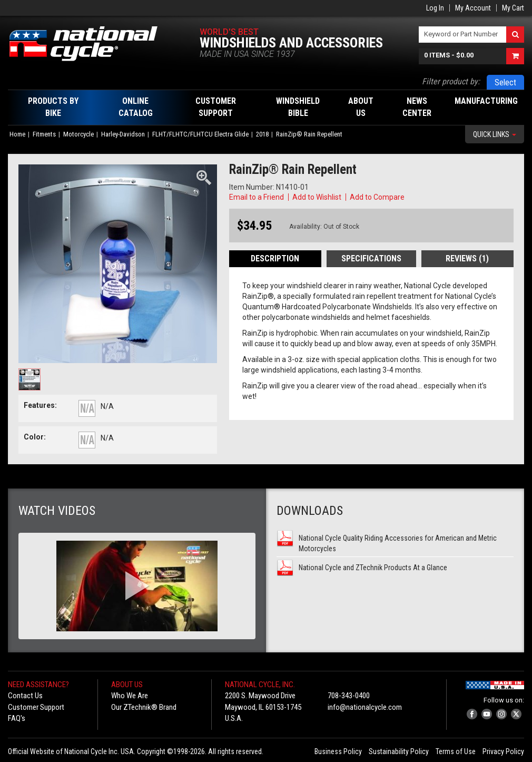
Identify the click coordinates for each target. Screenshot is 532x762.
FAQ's (17, 718)
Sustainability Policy (399, 751)
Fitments (44, 134)
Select (505, 82)
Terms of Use (456, 751)
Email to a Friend (257, 197)
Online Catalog (136, 107)
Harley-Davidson (123, 134)
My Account (473, 8)
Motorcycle (78, 134)
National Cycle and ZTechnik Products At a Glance (373, 568)
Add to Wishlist (317, 197)
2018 (262, 134)
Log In (435, 8)
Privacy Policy (503, 751)
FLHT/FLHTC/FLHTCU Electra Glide (200, 134)
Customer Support (36, 707)
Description (275, 258)
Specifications (371, 258)
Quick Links (495, 134)
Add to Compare (377, 197)
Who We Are (130, 696)
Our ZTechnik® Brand (144, 707)
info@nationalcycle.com (365, 707)
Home (17, 134)
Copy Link (422, 197)
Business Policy (338, 751)
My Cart (513, 8)
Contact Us (25, 696)
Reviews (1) (467, 258)
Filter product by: (451, 81)
